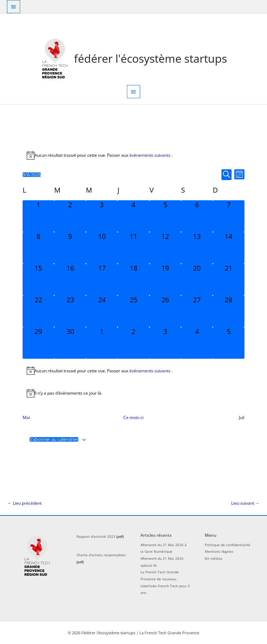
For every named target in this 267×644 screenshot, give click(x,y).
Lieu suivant (245, 503)
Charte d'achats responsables (101, 555)
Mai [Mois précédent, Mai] (26, 417)
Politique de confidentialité (228, 545)
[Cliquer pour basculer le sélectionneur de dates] (32, 175)
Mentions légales (219, 551)
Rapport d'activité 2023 (96, 536)
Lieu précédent (25, 503)
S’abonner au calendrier (54, 439)
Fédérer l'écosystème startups (151, 58)
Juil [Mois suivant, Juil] (242, 417)
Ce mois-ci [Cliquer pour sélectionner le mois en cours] (133, 417)
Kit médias (214, 558)
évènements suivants (150, 155)
